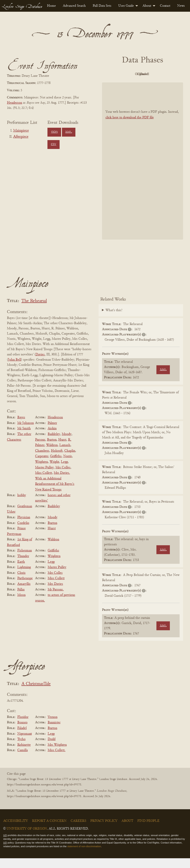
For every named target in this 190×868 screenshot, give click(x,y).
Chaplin (70, 461)
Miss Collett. (57, 760)
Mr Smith (24, 438)
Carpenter (42, 466)
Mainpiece (21, 131)
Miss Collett (44, 483)
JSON (54, 132)
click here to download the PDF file (130, 127)
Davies (40, 364)
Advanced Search (74, 6)
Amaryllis (24, 594)
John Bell (15, 369)
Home (51, 6)
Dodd (52, 749)
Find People (148, 831)
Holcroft (57, 461)
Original (141, 74)
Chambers (42, 461)
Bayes (21, 427)
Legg (64, 472)
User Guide (126, 6)
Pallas (21, 599)
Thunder (23, 566)
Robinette (24, 755)
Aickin (52, 438)
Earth (21, 572)
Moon (21, 605)
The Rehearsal (34, 311)
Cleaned (165, 74)
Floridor (23, 727)
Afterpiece (21, 137)
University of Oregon (27, 839)
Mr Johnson (26, 433)
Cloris (21, 583)
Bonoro (22, 732)
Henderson (15, 103)
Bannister (54, 732)
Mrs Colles (63, 477)
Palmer (52, 433)
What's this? (114, 320)
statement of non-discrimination (84, 856)
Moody (67, 444)
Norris (68, 466)
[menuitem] (51, 6)
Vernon (53, 727)
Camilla (23, 760)
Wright (54, 472)
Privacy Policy (104, 831)
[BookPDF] (143, 171)
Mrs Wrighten (57, 755)
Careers (78, 831)
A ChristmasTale (36, 694)
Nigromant (25, 744)
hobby (22, 505)
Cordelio (23, 533)
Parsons (40, 450)
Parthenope (25, 588)
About (147, 6)
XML (69, 132)
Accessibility (16, 831)
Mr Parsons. (56, 599)
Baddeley (54, 444)
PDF (118, 74)
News (181, 6)
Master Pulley (44, 477)
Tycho (21, 749)
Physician (24, 527)
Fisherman (25, 561)
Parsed (141, 84)
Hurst (62, 450)
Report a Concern (49, 831)
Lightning (24, 577)
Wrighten (41, 472)
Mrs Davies (55, 594)
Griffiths (56, 466)
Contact (165, 6)
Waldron (52, 455)
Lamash (65, 455)
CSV (54, 144)
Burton (52, 450)
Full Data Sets (102, 6)
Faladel (22, 738)
